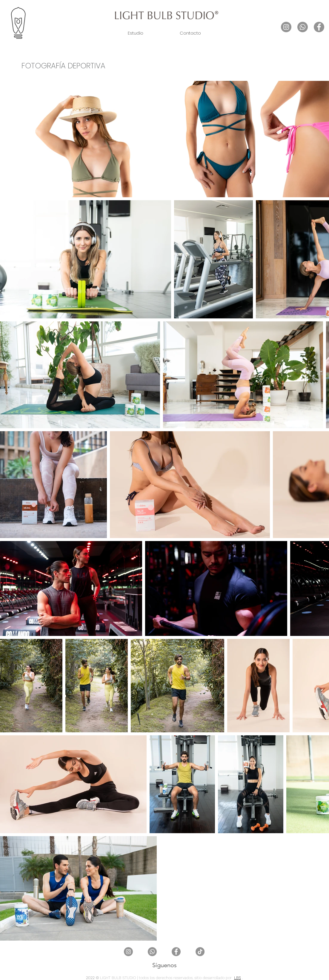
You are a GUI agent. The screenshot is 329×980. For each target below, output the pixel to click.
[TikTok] (200, 952)
